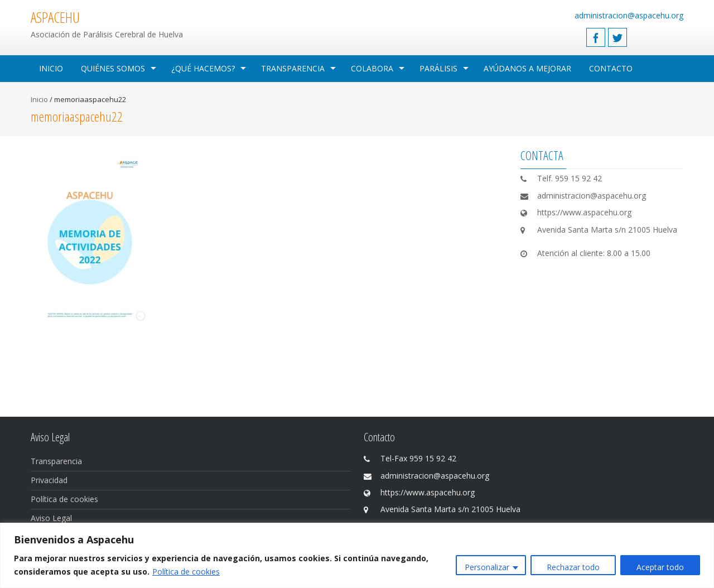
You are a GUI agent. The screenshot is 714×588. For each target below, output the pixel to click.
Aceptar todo (660, 567)
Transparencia (293, 68)
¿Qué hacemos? (203, 68)
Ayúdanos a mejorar (527, 68)
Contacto (611, 68)
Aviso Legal (51, 518)
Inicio (51, 68)
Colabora (372, 68)
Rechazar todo (573, 567)
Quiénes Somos (113, 68)
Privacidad (49, 480)
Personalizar (487, 567)
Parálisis (438, 68)
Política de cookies (186, 572)
